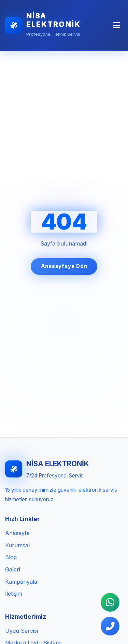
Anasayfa (17, 533)
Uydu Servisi (22, 631)
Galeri (13, 569)
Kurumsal (17, 545)
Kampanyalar (22, 582)
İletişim (14, 594)
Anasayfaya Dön (64, 266)
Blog (11, 557)
